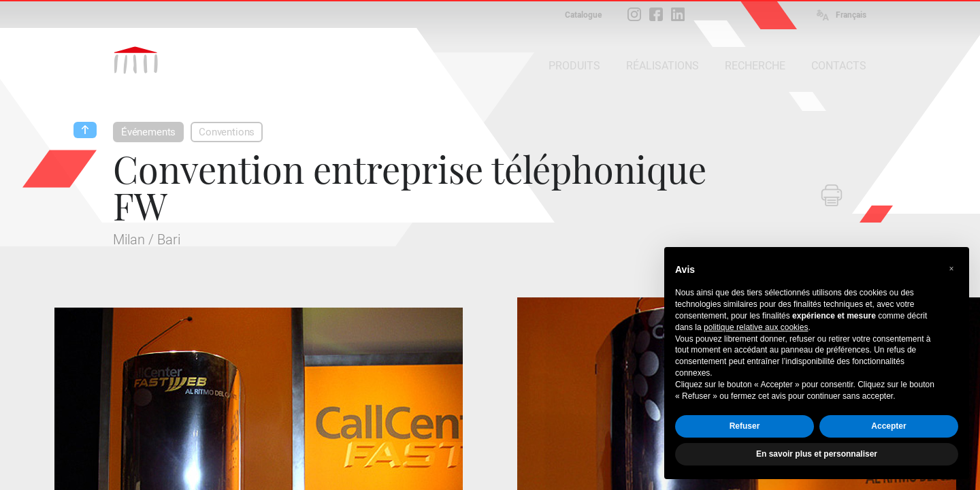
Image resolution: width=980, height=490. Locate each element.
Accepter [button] (888, 426)
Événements (148, 132)
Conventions (227, 132)
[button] (951, 269)
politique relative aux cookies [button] (756, 327)
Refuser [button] (745, 426)
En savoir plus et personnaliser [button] (817, 454)
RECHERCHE (755, 66)
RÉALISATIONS (663, 66)
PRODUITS (574, 66)
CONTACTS (839, 66)
